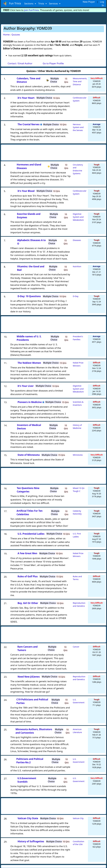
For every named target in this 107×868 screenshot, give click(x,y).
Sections (29, 3)
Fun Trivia (12, 4)
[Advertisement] (54, 18)
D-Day (76, 296)
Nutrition (77, 266)
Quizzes (16, 35)
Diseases (77, 240)
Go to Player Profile (53, 63)
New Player (89, 2)
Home (6, 35)
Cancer (76, 647)
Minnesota (78, 455)
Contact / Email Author (20, 63)
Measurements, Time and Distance (80, 81)
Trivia (41, 3)
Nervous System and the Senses (78, 127)
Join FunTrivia (31, 10)
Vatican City (78, 818)
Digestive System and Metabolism (78, 217)
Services (54, 3)
